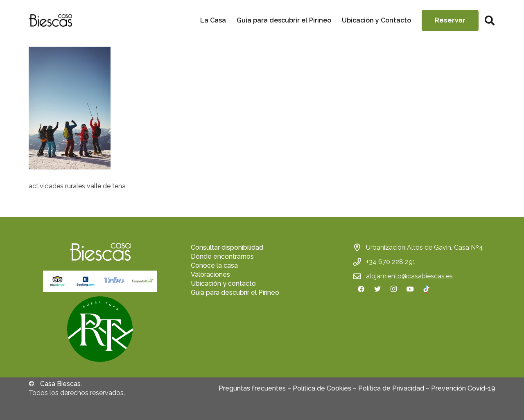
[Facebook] (361, 289)
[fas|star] (100, 330)
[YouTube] (410, 289)
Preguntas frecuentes (252, 388)
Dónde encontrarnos (222, 256)
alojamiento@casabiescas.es (409, 276)
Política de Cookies (322, 388)
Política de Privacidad (391, 388)
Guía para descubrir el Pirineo (235, 292)
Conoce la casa (214, 265)
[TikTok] (427, 289)
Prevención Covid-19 (463, 388)
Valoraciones (210, 274)
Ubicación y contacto (223, 283)
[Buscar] (489, 21)
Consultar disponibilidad (227, 247)
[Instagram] (394, 289)
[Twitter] (377, 289)
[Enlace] (50, 20)
